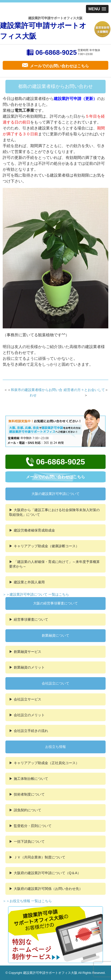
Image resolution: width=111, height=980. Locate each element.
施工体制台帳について (31, 779)
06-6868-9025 (56, 53)
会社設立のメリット (29, 715)
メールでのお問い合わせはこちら (55, 477)
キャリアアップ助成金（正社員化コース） (46, 763)
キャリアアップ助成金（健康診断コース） (46, 546)
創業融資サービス (28, 652)
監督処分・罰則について (33, 826)
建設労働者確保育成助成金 (34, 530)
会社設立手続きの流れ (31, 731)
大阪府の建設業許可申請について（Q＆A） (47, 873)
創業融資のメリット (29, 667)
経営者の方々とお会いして (84, 390)
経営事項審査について (31, 619)
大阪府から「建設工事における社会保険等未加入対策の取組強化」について (54, 512)
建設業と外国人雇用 (29, 582)
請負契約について (28, 810)
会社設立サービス (28, 699)
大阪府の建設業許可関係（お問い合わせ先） (48, 889)
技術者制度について (29, 794)
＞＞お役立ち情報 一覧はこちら (27, 901)
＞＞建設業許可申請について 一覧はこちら (36, 594)
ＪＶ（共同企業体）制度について (40, 857)
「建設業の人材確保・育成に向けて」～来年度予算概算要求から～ (54, 564)
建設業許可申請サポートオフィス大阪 (43, 31)
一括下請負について (29, 841)
